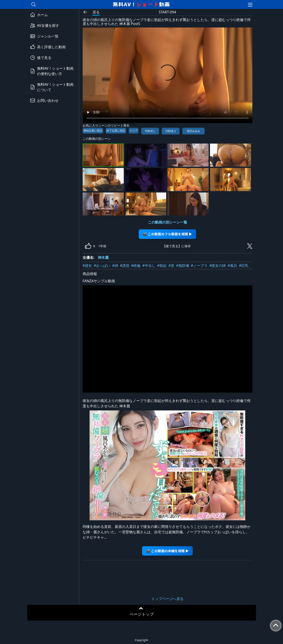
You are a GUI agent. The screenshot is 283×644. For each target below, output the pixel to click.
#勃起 (162, 266)
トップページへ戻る (168, 599)
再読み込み (193, 131)
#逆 (171, 266)
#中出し (149, 266)
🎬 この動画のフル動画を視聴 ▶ (167, 234)
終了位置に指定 (116, 131)
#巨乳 (244, 266)
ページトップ (142, 614)
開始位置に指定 (93, 131)
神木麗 (103, 257)
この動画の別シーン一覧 (168, 222)
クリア (134, 131)
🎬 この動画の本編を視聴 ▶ (167, 551)
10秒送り (171, 131)
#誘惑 (125, 266)
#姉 (115, 266)
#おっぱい (102, 266)
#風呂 (232, 266)
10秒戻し (150, 131)
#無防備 (182, 266)
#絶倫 (136, 266)
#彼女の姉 (218, 266)
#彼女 (87, 266)
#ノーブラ (199, 266)
